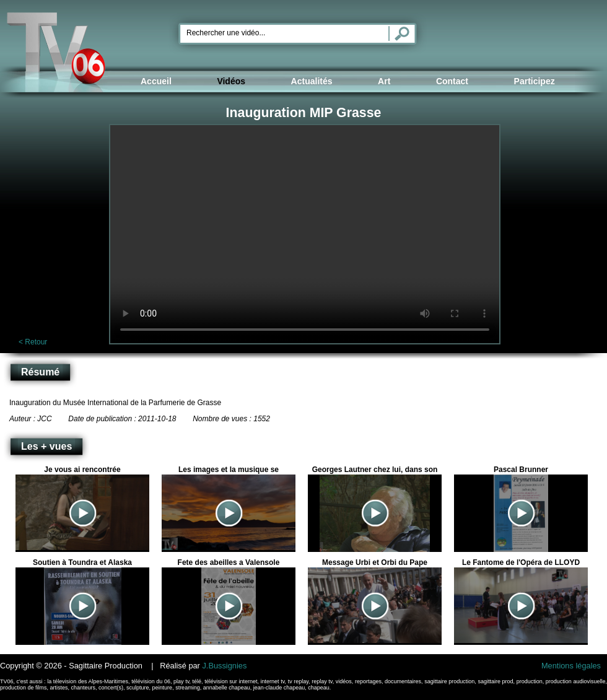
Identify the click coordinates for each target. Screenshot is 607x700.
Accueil (156, 81)
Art (384, 81)
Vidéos (231, 81)
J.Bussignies (224, 666)
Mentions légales (571, 666)
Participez (535, 81)
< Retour (33, 342)
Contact (452, 81)
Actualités (312, 81)
